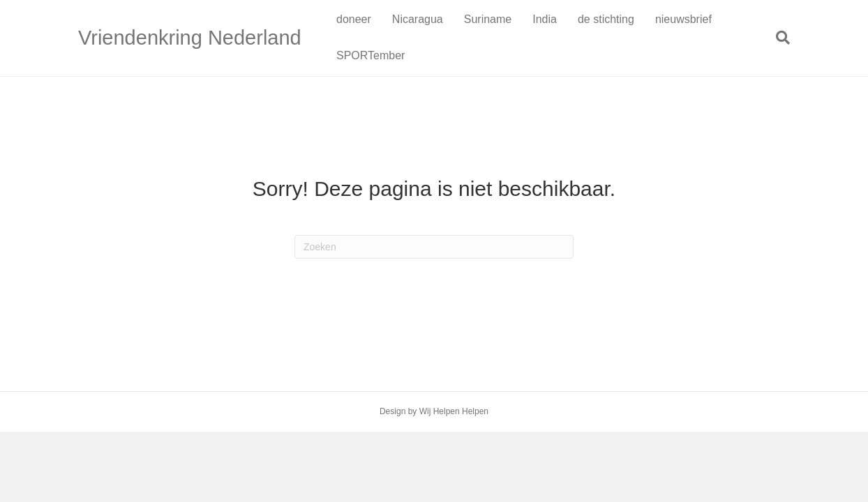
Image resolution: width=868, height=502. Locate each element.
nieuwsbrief (683, 19)
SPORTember (371, 55)
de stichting (606, 19)
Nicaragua (418, 19)
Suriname (488, 19)
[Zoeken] (778, 38)
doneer (354, 19)
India (545, 19)
